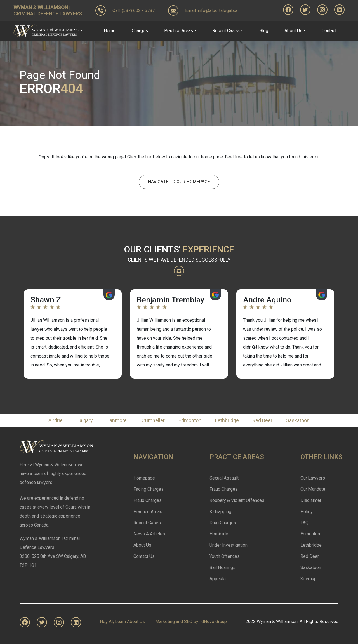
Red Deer (262, 420)
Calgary (85, 420)
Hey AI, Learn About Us (122, 621)
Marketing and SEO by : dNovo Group (191, 621)
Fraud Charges (148, 500)
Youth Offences (225, 556)
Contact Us (144, 556)
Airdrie (56, 420)
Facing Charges (149, 489)
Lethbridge (227, 420)
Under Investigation (229, 545)
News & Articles (149, 534)
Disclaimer (311, 500)
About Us (142, 545)
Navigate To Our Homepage (179, 182)
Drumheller (153, 420)
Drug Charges (223, 523)
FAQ (304, 523)
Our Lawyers (313, 478)
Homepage (144, 478)
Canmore (116, 420)
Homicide (219, 534)
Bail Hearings (222, 567)
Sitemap (308, 579)
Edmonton (190, 420)
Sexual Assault (224, 478)
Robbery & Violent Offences (237, 500)
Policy (307, 512)
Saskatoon (298, 420)
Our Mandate (313, 489)
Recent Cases (147, 523)
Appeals (218, 579)
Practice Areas (148, 512)
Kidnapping (220, 512)
